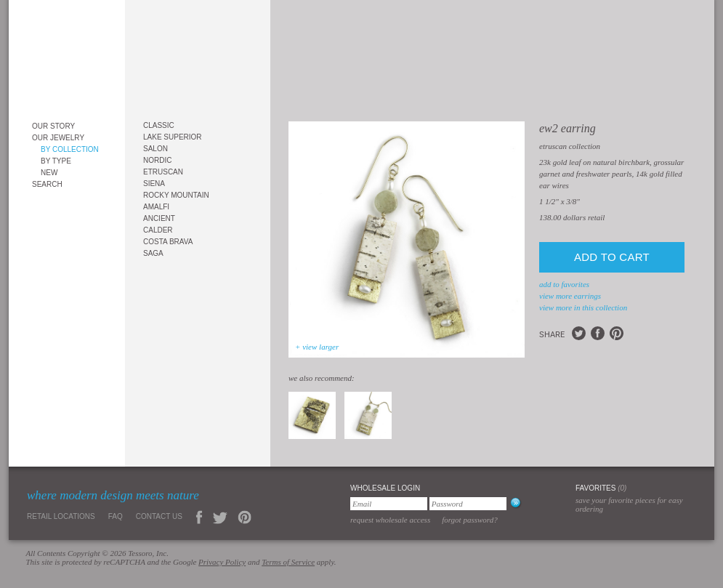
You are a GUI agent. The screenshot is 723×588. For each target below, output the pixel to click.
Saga (153, 253)
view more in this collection (583, 307)
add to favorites (564, 284)
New (49, 173)
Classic (159, 125)
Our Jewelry (58, 138)
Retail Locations (61, 516)
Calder (158, 230)
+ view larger (317, 347)
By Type (56, 161)
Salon (155, 149)
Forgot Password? (470, 520)
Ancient (159, 218)
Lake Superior (173, 137)
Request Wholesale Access (390, 520)
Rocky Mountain (176, 195)
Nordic (157, 160)
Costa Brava (168, 242)
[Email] (389, 504)
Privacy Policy (222, 562)
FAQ (116, 516)
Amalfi (156, 207)
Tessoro (67, 56)
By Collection (70, 149)
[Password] (468, 504)
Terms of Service (288, 562)
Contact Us (159, 516)
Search (47, 184)
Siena (154, 184)
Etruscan (163, 172)
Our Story (53, 126)
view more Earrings (570, 296)
